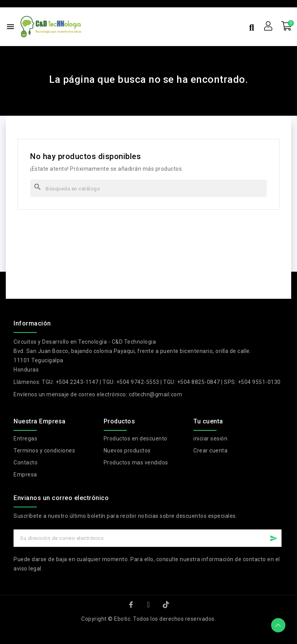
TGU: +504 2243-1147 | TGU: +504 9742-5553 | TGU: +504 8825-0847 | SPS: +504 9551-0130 (161, 382)
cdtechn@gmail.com (156, 394)
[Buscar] (148, 188)
